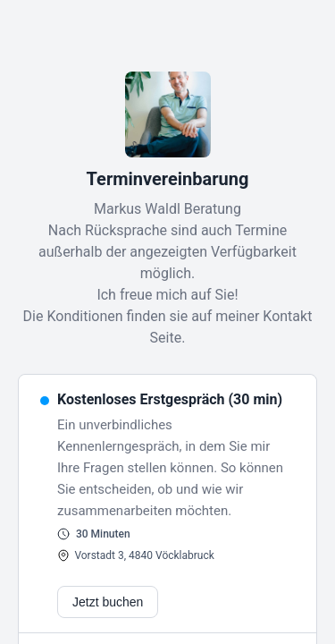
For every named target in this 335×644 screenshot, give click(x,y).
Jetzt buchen (108, 602)
